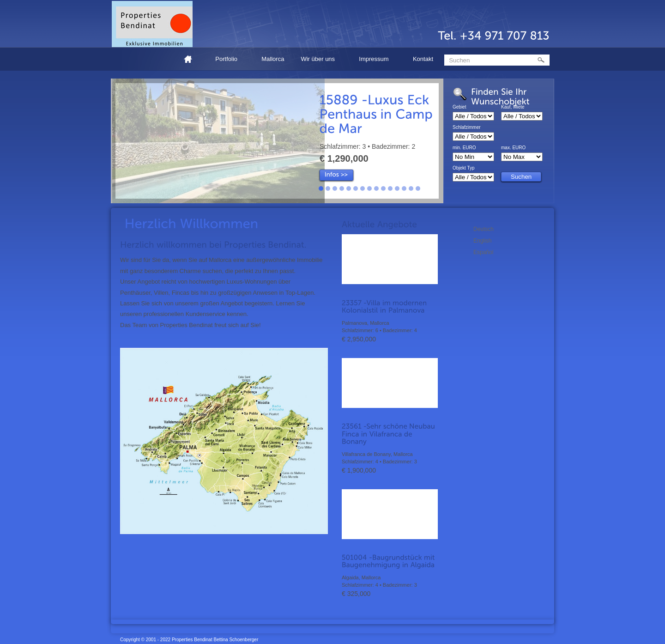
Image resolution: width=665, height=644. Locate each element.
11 (390, 188)
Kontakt (423, 59)
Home (192, 59)
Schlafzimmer (467, 128)
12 (397, 188)
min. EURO (464, 148)
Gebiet (459, 107)
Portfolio (228, 60)
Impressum (375, 60)
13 (404, 188)
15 (418, 188)
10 (383, 188)
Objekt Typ (464, 168)
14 (411, 188)
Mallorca (273, 59)
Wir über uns (319, 60)
